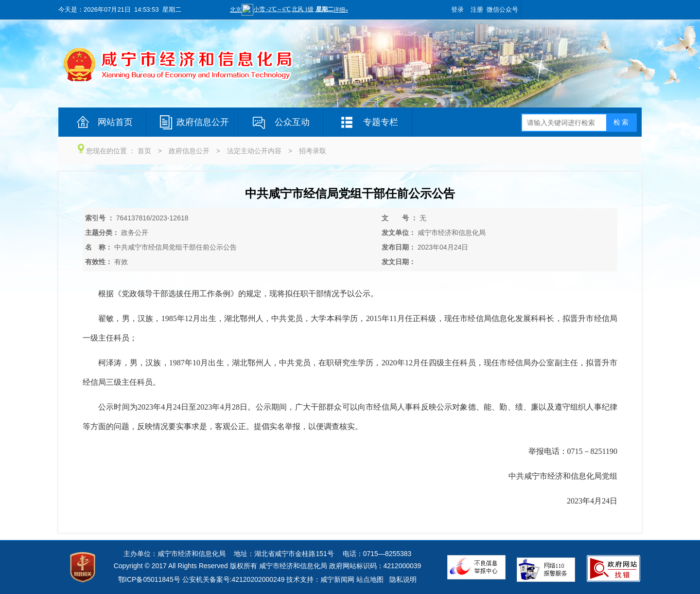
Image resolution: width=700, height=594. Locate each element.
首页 (144, 151)
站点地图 (370, 579)
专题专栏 (381, 122)
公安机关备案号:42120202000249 (234, 579)
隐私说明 (403, 579)
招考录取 (313, 151)
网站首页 (115, 122)
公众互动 (292, 122)
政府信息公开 (203, 122)
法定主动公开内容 (254, 151)
